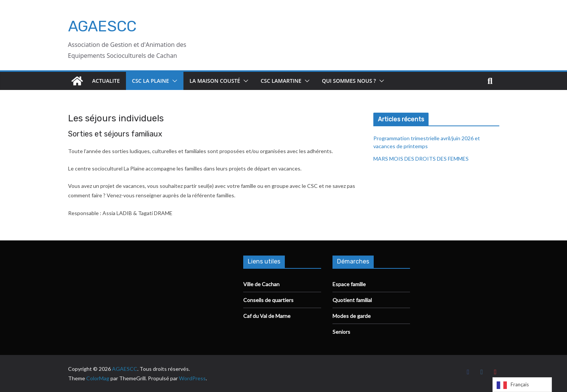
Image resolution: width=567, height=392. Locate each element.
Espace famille (349, 284)
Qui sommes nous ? (349, 81)
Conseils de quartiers (268, 300)
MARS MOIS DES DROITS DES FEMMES (421, 159)
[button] (173, 81)
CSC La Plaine (151, 81)
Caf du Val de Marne (267, 316)
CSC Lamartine (281, 81)
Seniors (341, 332)
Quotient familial (352, 300)
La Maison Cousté (215, 81)
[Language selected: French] (522, 385)
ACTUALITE (106, 81)
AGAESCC (102, 26)
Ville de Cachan (261, 284)
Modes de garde (352, 316)
